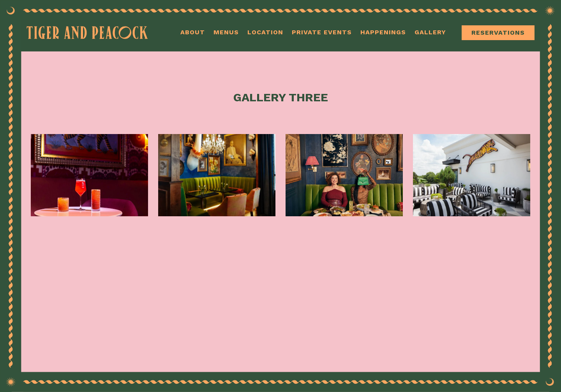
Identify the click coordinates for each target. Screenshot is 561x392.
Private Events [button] (322, 32)
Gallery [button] (430, 32)
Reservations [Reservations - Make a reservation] (498, 33)
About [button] (193, 32)
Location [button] (265, 32)
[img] (89, 175)
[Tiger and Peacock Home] (89, 31)
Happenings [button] (383, 32)
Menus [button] (226, 32)
